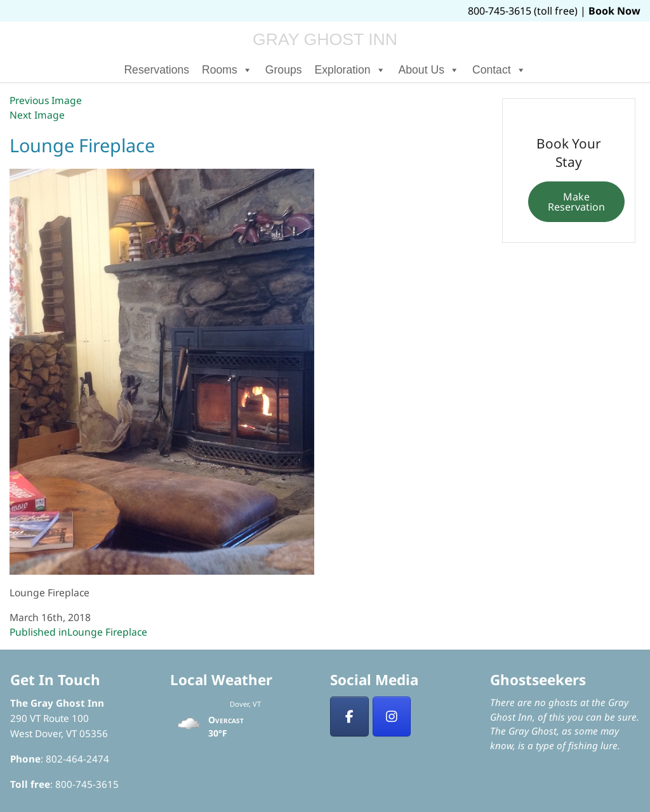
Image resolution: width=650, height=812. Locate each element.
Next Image (37, 115)
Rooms (227, 70)
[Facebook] (349, 717)
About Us (429, 70)
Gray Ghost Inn (325, 39)
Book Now (614, 11)
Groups (284, 70)
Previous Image (46, 100)
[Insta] (392, 717)
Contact (499, 70)
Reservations (156, 70)
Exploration (350, 70)
